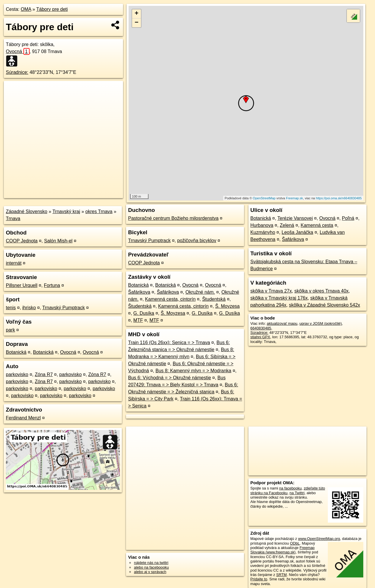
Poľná (348, 218)
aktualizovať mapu (282, 323)
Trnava (13, 219)
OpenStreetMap (264, 198)
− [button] (137, 23)
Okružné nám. (200, 292)
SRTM (282, 575)
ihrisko (29, 308)
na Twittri (297, 493)
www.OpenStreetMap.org (319, 539)
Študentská (214, 299)
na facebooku (290, 488)
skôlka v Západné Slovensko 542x (324, 305)
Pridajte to (259, 579)
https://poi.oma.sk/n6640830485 (339, 198)
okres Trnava (99, 211)
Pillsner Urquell (22, 285)
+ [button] (137, 14)
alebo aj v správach (150, 572)
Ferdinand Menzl (23, 418)
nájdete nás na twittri (151, 563)
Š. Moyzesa (227, 306)
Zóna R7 (44, 374)
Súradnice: (17, 72)
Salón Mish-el (58, 241)
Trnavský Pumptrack (63, 308)
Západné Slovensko (27, 211)
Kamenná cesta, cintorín (170, 299)
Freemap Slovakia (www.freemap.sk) (283, 550)
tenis (11, 308)
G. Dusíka (144, 313)
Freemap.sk (294, 198)
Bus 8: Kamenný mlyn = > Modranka (194, 371)
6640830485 (261, 328)
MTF (138, 320)
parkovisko (17, 374)
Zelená (287, 225)
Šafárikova (139, 292)
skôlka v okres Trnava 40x (322, 291)
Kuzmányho (263, 232)
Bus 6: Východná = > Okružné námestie (169, 378)
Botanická (16, 352)
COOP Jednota (22, 241)
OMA (26, 9)
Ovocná (18, 51)
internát (14, 263)
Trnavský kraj (66, 211)
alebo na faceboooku (151, 567)
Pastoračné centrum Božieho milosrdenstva (173, 218)
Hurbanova (262, 225)
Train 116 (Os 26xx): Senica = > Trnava (169, 343)
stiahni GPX (260, 337)
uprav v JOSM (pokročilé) (321, 323)
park (10, 330)
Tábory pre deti (52, 9)
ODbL (295, 543)
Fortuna (52, 285)
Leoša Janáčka (297, 232)
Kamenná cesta (317, 225)
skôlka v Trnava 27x (271, 291)
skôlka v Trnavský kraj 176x (279, 298)
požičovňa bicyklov (197, 241)
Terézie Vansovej (295, 218)
